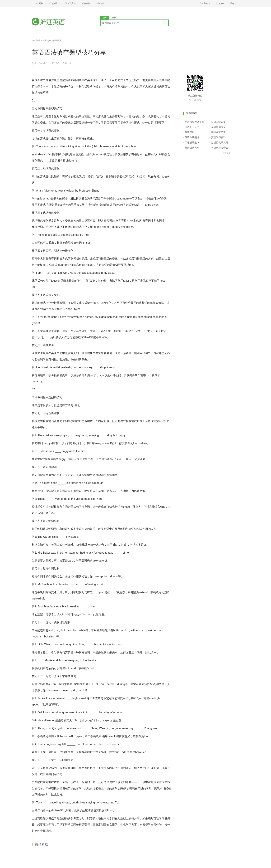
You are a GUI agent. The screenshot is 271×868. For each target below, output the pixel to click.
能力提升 (47, 41)
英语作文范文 (218, 132)
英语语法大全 (192, 148)
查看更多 (226, 153)
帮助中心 (86, 3)
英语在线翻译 (192, 137)
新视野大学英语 (220, 143)
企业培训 (100, 3)
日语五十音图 (192, 127)
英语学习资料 (218, 137)
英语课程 (190, 132)
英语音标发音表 (220, 148)
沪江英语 (36, 41)
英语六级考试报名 (194, 122)
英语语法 (57, 41)
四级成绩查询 (192, 143)
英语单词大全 (218, 127)
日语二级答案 (218, 122)
